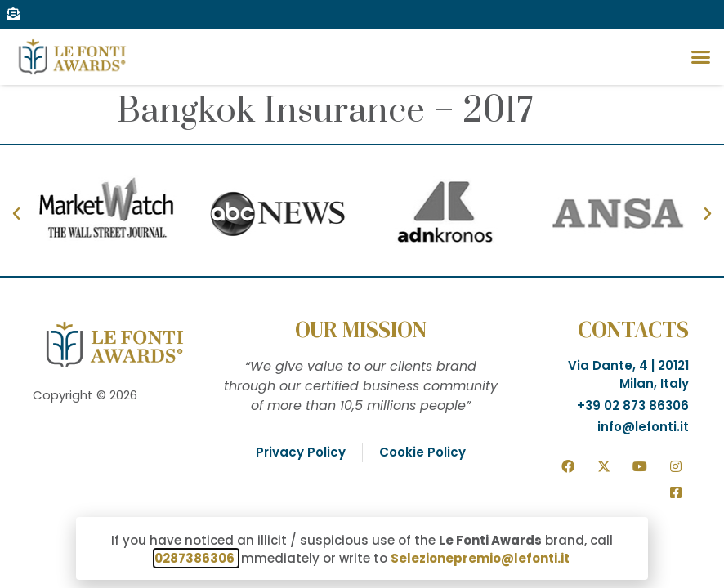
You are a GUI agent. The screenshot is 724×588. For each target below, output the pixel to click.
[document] (362, 294)
